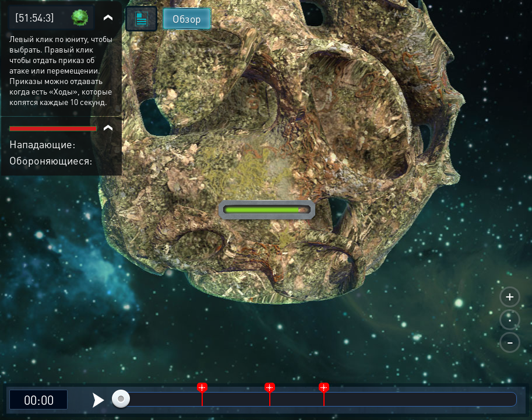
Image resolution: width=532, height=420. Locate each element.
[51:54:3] (35, 17)
